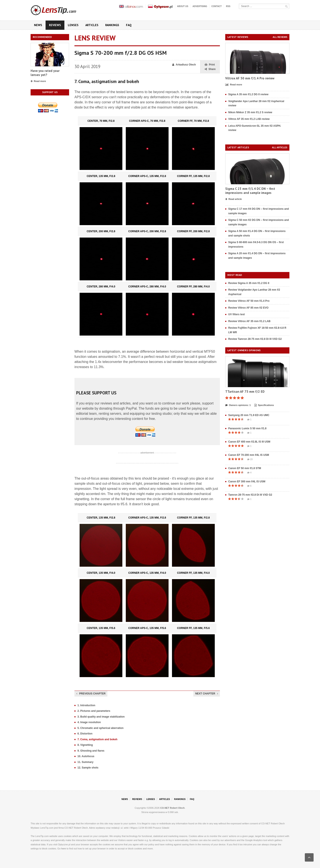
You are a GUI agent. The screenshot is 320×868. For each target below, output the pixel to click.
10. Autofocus (86, 756)
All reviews (280, 37)
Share (210, 69)
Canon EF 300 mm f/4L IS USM (247, 482)
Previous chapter (91, 694)
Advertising (200, 6)
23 (250, 459)
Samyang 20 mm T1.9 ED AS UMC (249, 415)
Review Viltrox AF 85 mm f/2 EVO (248, 308)
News (38, 25)
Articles (92, 25)
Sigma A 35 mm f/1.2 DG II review (248, 94)
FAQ (129, 25)
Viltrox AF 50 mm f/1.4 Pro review (250, 78)
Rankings (112, 25)
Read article (233, 199)
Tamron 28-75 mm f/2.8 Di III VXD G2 (250, 495)
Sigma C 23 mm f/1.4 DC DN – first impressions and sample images (250, 191)
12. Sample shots (88, 768)
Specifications (264, 405)
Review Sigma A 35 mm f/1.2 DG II (249, 283)
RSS (228, 6)
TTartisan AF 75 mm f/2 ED (245, 392)
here (64, 849)
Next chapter (207, 694)
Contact (216, 6)
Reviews (55, 25)
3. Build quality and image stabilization (101, 717)
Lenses (73, 25)
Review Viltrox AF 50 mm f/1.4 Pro (249, 301)
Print (210, 65)
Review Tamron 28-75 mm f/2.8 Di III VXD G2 (255, 339)
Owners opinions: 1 (238, 405)
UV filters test (236, 314)
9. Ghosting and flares (91, 751)
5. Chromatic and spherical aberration (100, 728)
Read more (38, 81)
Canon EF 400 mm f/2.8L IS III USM (249, 442)
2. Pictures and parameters (94, 711)
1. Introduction (86, 705)
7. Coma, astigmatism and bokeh (97, 739)
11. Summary (85, 762)
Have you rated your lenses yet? (45, 73)
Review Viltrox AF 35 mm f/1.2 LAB (249, 321)
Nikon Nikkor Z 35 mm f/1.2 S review (250, 112)
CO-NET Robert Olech (172, 808)
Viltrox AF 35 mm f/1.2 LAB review (249, 119)
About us (183, 6)
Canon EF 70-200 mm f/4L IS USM (249, 455)
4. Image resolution (89, 722)
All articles (280, 148)
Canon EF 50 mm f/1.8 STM (245, 468)
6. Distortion (85, 734)
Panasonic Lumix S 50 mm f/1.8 (247, 428)
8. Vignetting (85, 745)
